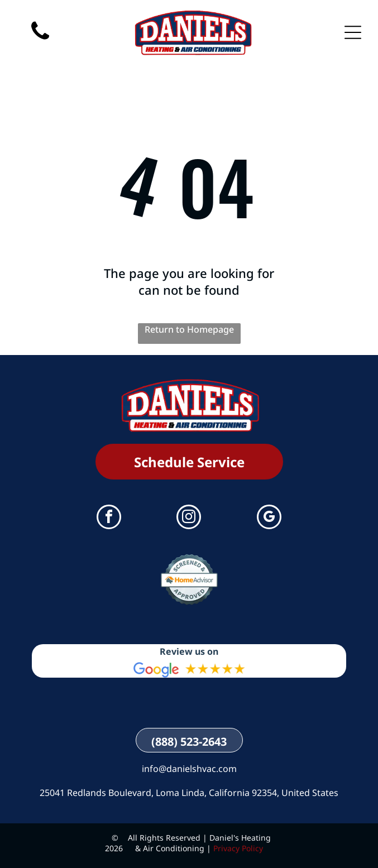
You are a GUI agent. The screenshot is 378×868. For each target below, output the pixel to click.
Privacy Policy (238, 848)
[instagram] (189, 518)
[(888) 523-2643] (40, 50)
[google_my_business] (269, 518)
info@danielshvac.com (189, 769)
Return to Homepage (189, 329)
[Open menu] (353, 32)
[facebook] (109, 518)
